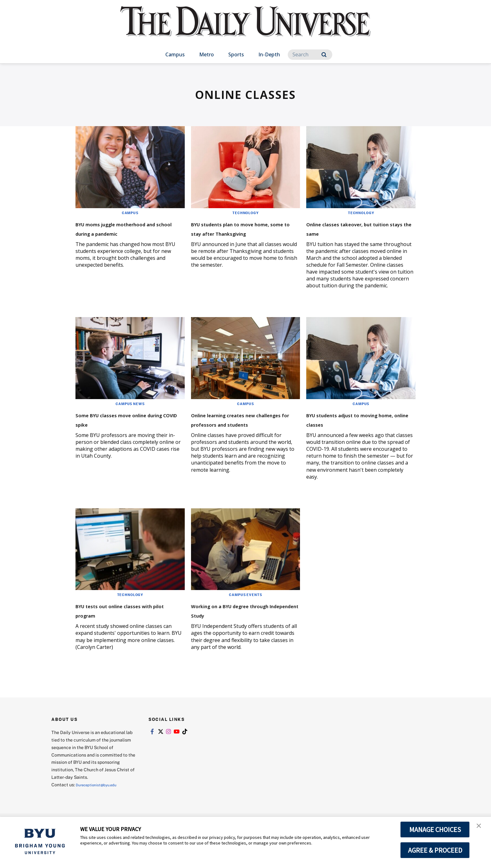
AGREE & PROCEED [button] (435, 850)
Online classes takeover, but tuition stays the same (358, 228)
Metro (207, 54)
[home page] (246, 28)
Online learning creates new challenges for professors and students (243, 424)
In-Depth (269, 54)
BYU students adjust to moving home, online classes (359, 419)
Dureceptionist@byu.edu (101, 787)
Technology (246, 213)
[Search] (310, 55)
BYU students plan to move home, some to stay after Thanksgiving (241, 233)
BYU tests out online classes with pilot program (127, 612)
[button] (481, 828)
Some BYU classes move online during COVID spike (123, 419)
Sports (236, 54)
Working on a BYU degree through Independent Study (243, 612)
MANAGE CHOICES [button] (435, 829)
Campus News (130, 403)
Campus (175, 54)
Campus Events (246, 597)
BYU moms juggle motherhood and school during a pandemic (119, 233)
